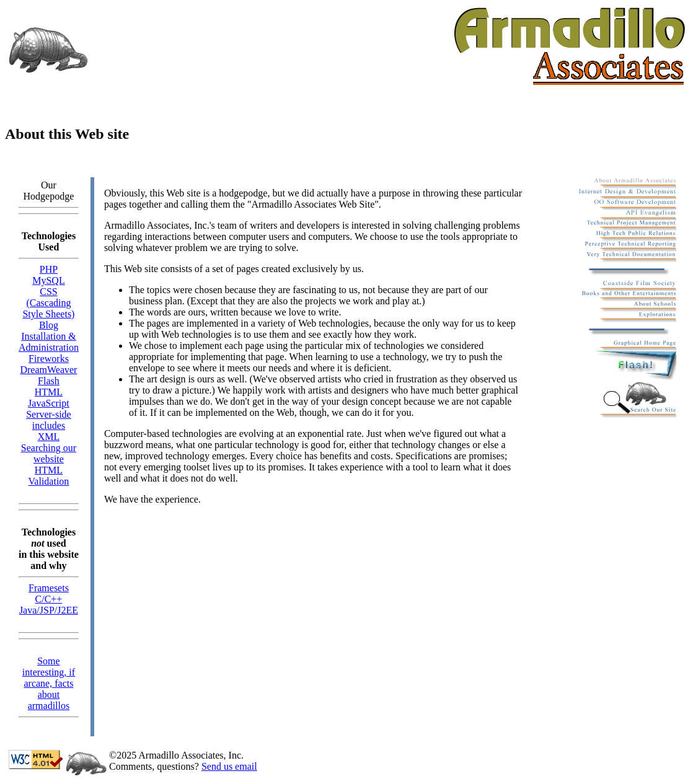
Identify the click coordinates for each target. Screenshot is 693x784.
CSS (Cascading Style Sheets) (48, 303)
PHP (49, 269)
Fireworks (49, 359)
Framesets (49, 588)
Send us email (229, 766)
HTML (49, 392)
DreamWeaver (48, 370)
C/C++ (49, 599)
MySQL (48, 280)
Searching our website (49, 453)
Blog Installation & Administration (49, 336)
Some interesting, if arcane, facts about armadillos (49, 683)
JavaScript (49, 403)
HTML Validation (49, 476)
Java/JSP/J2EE (49, 610)
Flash (49, 381)
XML (49, 437)
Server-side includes (49, 420)
